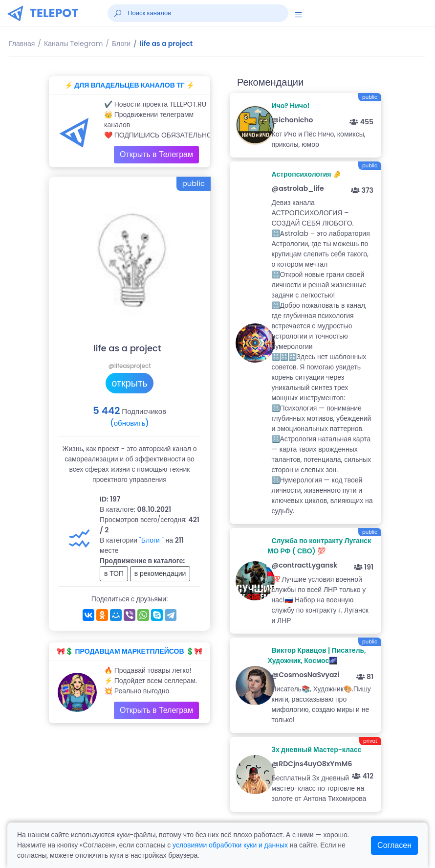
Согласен (394, 845)
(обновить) (129, 423)
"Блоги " (152, 540)
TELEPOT (54, 13)
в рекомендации (160, 573)
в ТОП (114, 573)
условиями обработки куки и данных (230, 845)
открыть (130, 383)
